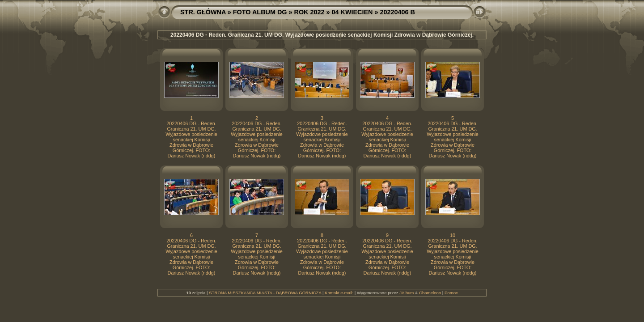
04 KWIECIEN (352, 12)
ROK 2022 (309, 12)
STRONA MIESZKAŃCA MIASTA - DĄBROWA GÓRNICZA (265, 293)
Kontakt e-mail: (339, 293)
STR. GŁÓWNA (203, 12)
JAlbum (407, 293)
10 (453, 235)
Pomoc (451, 293)
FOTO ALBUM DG (260, 12)
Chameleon (430, 293)
